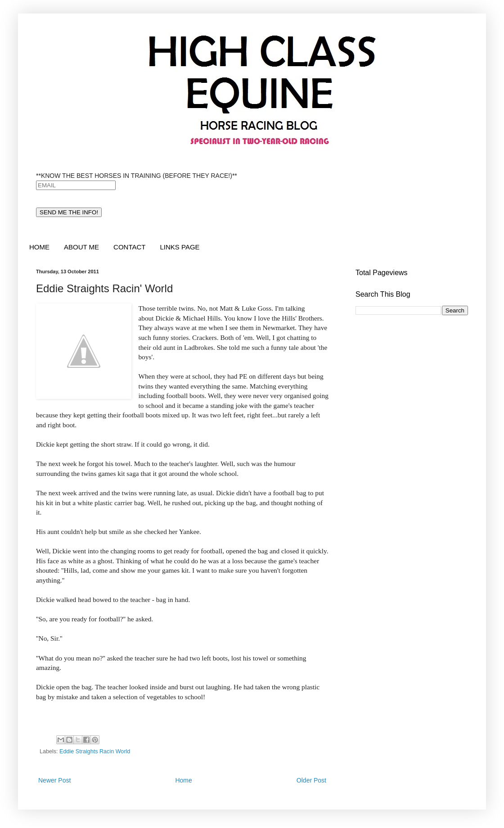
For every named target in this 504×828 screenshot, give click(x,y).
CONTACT (129, 247)
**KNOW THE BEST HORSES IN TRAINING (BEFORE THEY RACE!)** (137, 176)
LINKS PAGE (180, 247)
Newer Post (54, 780)
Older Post (311, 780)
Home (183, 780)
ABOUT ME (81, 247)
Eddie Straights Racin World (95, 751)
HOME (39, 247)
